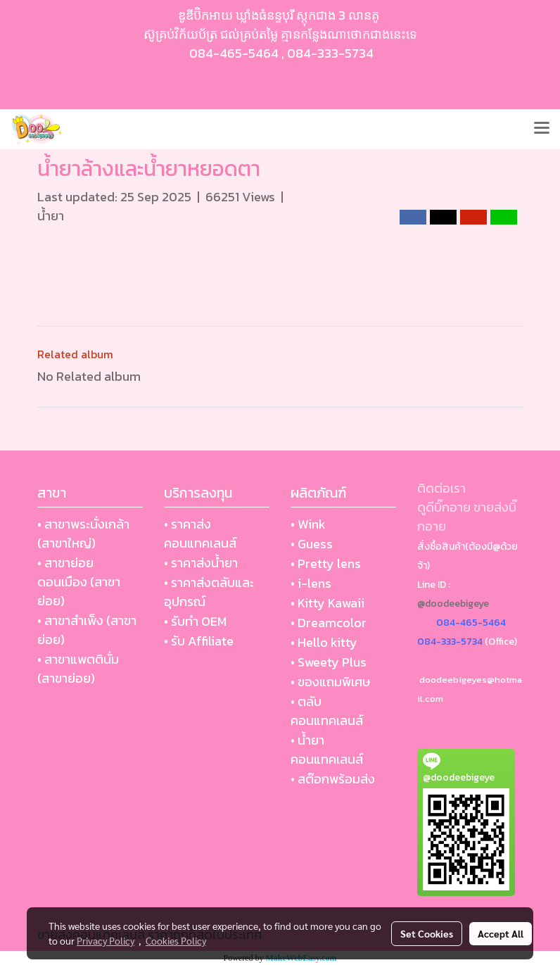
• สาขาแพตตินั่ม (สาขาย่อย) (78, 669)
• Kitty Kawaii (327, 603)
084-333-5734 (330, 53)
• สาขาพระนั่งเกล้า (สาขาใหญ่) (83, 534)
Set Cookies (427, 933)
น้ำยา (51, 216)
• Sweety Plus (329, 662)
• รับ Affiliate (199, 641)
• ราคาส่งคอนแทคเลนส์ (200, 534)
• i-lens (311, 583)
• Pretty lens (326, 563)
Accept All (501, 933)
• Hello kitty (324, 642)
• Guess (312, 544)
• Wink (308, 524)
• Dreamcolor (329, 623)
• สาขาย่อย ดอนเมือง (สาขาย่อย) (79, 582)
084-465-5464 (234, 53)
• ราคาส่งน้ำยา (201, 563)
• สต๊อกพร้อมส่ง (333, 779)
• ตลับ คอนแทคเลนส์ (327, 711)
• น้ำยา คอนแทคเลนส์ (327, 750)
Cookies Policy (176, 940)
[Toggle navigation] (542, 129)
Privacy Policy (106, 940)
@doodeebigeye (453, 604)
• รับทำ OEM (195, 621)
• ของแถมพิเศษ (330, 682)
